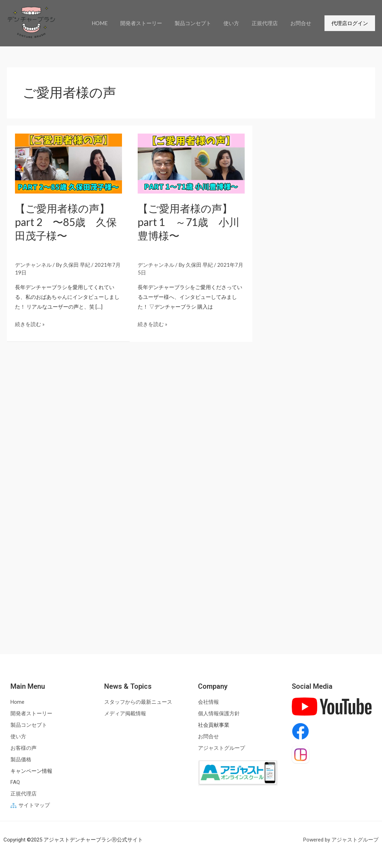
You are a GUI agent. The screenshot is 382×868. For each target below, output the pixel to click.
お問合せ (302, 23)
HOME (111, 23)
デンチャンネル (33, 265)
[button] (350, 23)
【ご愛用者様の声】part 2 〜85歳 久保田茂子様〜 (66, 222)
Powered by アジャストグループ (341, 840)
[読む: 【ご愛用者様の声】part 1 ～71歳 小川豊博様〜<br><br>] (191, 163)
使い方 (236, 23)
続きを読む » (30, 323)
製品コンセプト (200, 23)
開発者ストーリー (150, 23)
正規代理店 (268, 23)
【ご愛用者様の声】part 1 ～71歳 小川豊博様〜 (189, 222)
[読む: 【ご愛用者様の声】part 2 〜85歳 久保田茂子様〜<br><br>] (68, 163)
